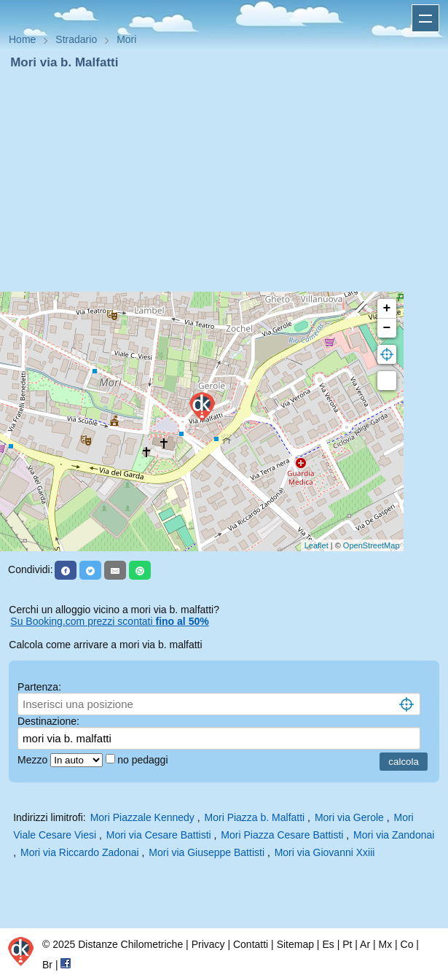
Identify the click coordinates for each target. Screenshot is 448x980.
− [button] (387, 328)
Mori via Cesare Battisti (159, 835)
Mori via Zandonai (394, 835)
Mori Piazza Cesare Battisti (282, 835)
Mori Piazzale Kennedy (142, 817)
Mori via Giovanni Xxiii (325, 852)
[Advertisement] (224, 181)
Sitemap (295, 944)
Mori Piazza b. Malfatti (255, 817)
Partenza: (39, 687)
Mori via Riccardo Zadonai (80, 852)
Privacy (208, 944)
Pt (347, 944)
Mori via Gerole (349, 817)
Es (328, 944)
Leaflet (317, 545)
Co (407, 944)
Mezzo (34, 760)
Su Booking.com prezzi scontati (109, 621)
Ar (365, 944)
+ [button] (387, 308)
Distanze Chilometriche (130, 944)
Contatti (251, 944)
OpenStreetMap (372, 545)
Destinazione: (48, 721)
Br (47, 965)
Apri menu (425, 18)
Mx (385, 944)
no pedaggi (144, 760)
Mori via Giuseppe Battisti (207, 852)
